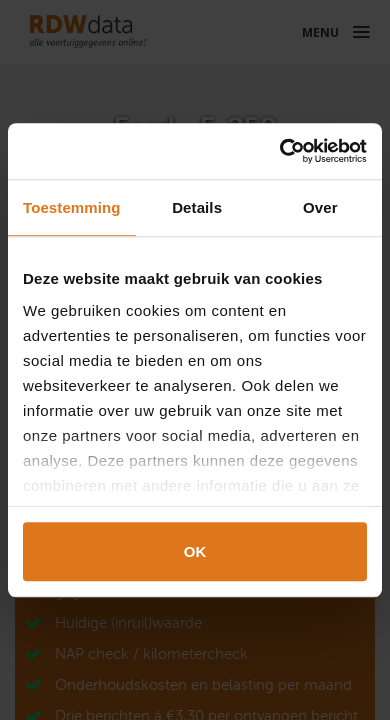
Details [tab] (197, 207)
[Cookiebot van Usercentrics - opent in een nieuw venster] (280, 151)
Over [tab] (320, 207)
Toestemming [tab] (72, 207)
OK (195, 551)
